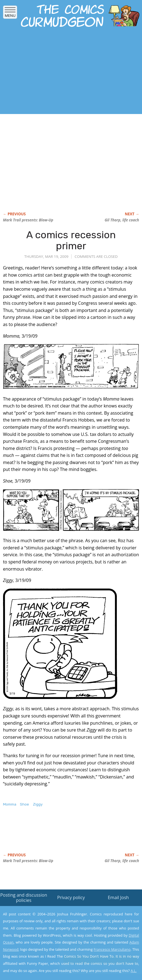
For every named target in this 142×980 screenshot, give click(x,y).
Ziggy (38, 804)
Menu (10, 14)
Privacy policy (71, 897)
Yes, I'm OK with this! (95, 960)
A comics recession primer (71, 240)
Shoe (24, 804)
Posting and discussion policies (24, 898)
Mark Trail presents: (28, 220)
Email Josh (118, 897)
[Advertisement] (65, 72)
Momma (10, 804)
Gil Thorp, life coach (122, 220)
